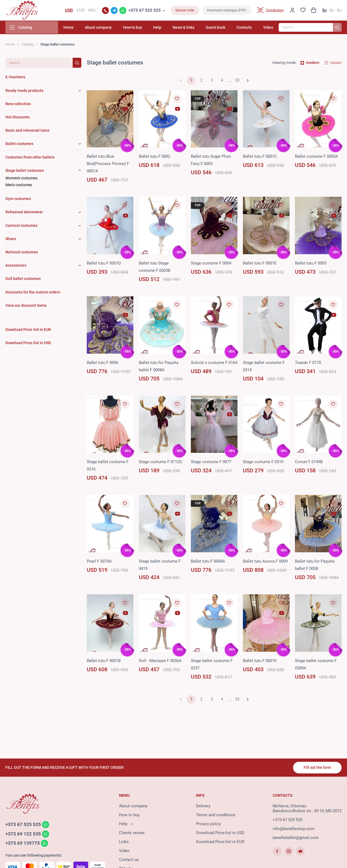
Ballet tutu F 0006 (102, 364)
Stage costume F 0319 (263, 463)
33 (237, 82)
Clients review (132, 833)
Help (165, 28)
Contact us (129, 860)
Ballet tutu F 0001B (104, 662)
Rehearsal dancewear (24, 213)
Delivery (203, 806)
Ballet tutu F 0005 (311, 264)
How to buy (142, 28)
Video (268, 28)
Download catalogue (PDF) (227, 11)
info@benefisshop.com (294, 829)
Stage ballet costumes (25, 172)
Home (81, 28)
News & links (189, 28)
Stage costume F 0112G (160, 463)
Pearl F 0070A (99, 562)
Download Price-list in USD (220, 833)
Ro (332, 11)
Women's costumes (21, 179)
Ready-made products (24, 92)
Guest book (219, 28)
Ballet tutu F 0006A (208, 562)
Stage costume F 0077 (211, 463)
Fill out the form (317, 768)
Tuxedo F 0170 (308, 364)
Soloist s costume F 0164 (214, 364)
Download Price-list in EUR (220, 842)
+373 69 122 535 (23, 835)
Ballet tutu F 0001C (260, 157)
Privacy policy (208, 824)
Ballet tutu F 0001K (260, 662)
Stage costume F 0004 (211, 264)
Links (124, 842)
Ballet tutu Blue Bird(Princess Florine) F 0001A (108, 165)
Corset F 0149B (309, 463)
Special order (185, 11)
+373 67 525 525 (145, 11)
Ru (339, 11)
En (324, 11)
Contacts (246, 28)
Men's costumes (19, 186)
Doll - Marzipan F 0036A (160, 662)
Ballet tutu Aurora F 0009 (265, 562)
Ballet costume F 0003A (317, 157)
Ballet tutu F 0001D (104, 264)
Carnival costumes (21, 227)
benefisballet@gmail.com (296, 838)
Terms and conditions (216, 815)
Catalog (28, 45)
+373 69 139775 (23, 844)
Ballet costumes (19, 145)
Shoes (11, 240)
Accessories (16, 266)
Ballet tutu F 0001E (260, 264)
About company (109, 28)
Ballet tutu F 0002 (155, 157)
